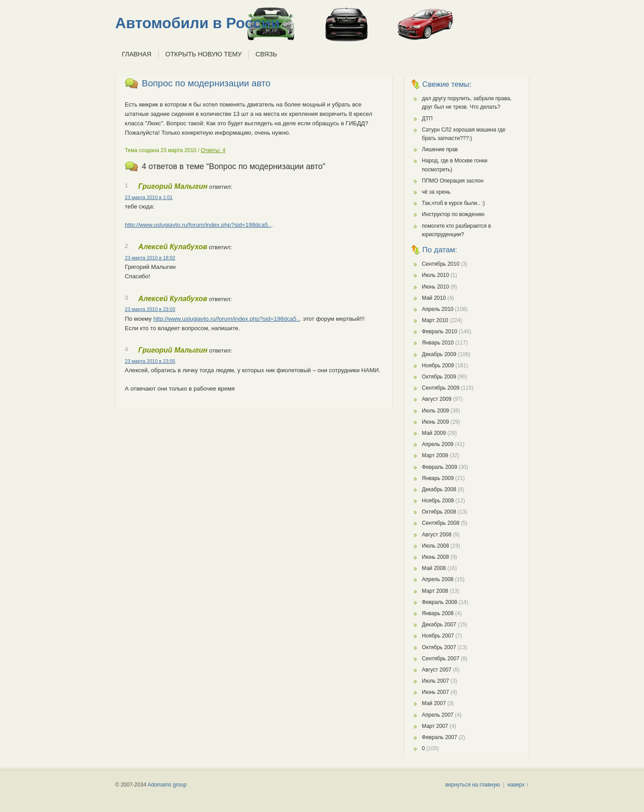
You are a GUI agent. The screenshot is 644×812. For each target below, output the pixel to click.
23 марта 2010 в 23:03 (150, 309)
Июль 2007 (435, 681)
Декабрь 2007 (439, 625)
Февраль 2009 (439, 467)
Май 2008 (434, 568)
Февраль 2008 (439, 602)
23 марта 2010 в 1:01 (149, 197)
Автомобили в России (198, 23)
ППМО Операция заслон (453, 181)
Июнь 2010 (435, 287)
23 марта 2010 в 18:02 (150, 258)
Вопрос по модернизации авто (206, 83)
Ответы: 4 (213, 150)
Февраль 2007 (439, 737)
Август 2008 (436, 535)
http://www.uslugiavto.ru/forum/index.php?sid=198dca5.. (198, 225)
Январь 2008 (438, 613)
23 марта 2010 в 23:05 (150, 361)
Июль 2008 (435, 546)
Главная (137, 54)
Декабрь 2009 (439, 354)
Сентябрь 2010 (441, 264)
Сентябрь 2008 (441, 523)
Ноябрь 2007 (438, 636)
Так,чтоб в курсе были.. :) (453, 203)
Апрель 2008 (438, 579)
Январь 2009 (438, 478)
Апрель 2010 (438, 309)
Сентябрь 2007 (441, 659)
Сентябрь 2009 (441, 388)
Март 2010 (435, 320)
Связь (266, 54)
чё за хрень (436, 192)
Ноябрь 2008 (438, 501)
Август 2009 (436, 399)
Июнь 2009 (435, 422)
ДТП (427, 119)
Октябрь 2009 (439, 377)
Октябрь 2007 (439, 647)
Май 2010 (434, 298)
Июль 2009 (435, 411)
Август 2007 (436, 670)
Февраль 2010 (439, 332)
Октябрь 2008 (439, 512)
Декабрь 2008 (439, 489)
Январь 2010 (438, 343)
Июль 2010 (435, 275)
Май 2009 (434, 433)
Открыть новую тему (204, 54)
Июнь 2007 (435, 692)
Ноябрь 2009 (438, 366)
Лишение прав (440, 149)
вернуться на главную (473, 785)
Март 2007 (435, 726)
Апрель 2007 (438, 715)
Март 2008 (435, 591)
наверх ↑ (518, 785)
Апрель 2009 (438, 444)
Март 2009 (435, 455)
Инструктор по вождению (453, 214)
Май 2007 (434, 703)
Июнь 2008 (435, 557)
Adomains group (167, 785)
